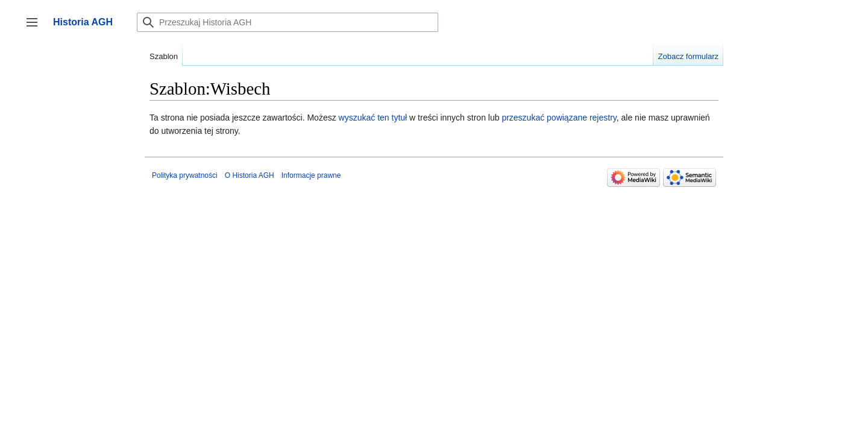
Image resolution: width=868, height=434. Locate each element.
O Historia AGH (250, 175)
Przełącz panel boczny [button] (36, 28)
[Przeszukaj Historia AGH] (288, 22)
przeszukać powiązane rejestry (559, 118)
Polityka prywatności (185, 175)
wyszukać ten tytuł (373, 118)
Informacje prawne (311, 175)
